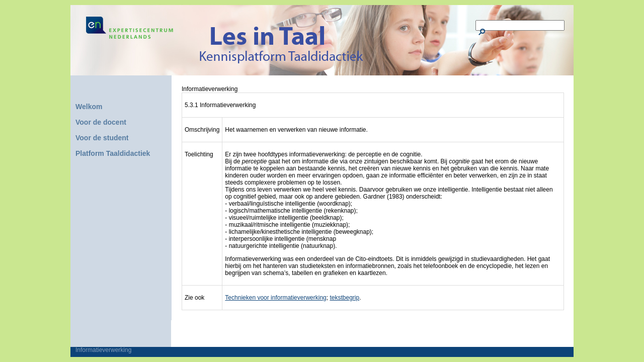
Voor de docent (101, 122)
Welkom (89, 107)
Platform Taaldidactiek (113, 153)
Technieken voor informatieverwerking (275, 298)
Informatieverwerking (103, 350)
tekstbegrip (344, 298)
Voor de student (102, 138)
